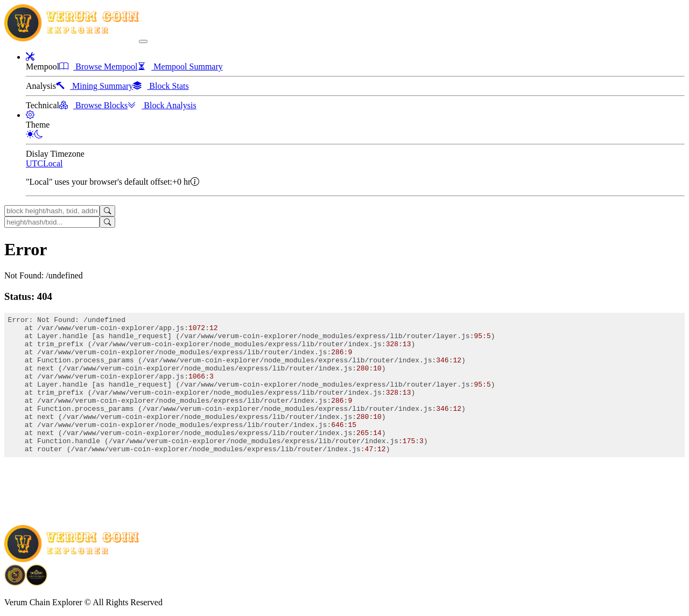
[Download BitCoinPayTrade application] (15, 582)
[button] (30, 57)
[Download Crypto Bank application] (37, 582)
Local (53, 163)
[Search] (107, 211)
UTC (34, 163)
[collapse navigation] (143, 41)
